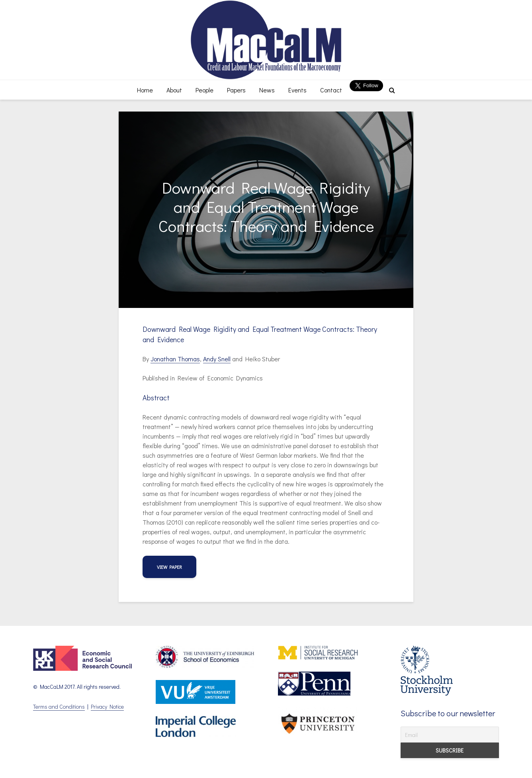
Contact (331, 90)
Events (297, 90)
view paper (169, 567)
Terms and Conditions (59, 706)
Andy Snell (217, 359)
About (174, 90)
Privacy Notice (107, 706)
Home (145, 90)
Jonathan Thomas (175, 359)
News (267, 90)
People (204, 90)
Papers (236, 90)
